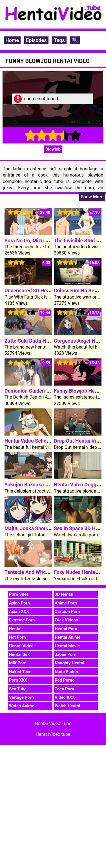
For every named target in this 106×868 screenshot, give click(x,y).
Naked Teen (20, 672)
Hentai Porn (66, 629)
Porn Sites (19, 594)
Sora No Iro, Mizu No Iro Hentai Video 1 (49, 241)
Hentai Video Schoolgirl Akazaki (41, 441)
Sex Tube (18, 689)
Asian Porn (19, 603)
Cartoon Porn (67, 612)
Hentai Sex (19, 654)
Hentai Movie (67, 646)
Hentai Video (21, 646)
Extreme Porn (22, 620)
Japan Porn (66, 654)
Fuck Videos (66, 620)
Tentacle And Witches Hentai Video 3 (47, 572)
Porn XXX (18, 680)
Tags (59, 40)
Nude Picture (67, 672)
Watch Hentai (67, 706)
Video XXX (65, 697)
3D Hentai (64, 594)
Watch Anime (22, 706)
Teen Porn (64, 689)
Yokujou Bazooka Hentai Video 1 (42, 485)
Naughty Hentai (69, 663)
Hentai (15, 629)
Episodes (36, 40)
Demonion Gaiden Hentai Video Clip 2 (47, 391)
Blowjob (53, 149)
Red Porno (65, 680)
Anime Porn (66, 603)
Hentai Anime (68, 637)
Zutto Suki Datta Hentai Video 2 (40, 341)
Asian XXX (19, 612)
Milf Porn (18, 663)
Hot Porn (17, 637)
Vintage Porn (21, 697)
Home (12, 40)
